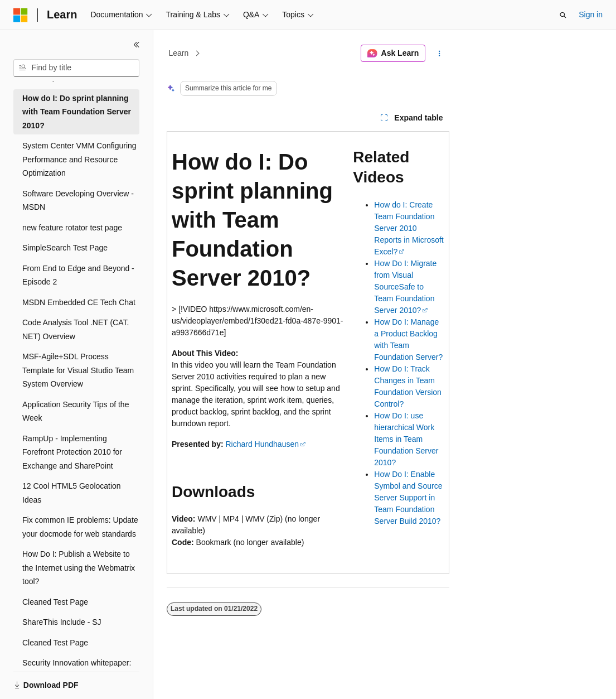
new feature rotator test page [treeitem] (72, 228)
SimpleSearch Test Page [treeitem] (65, 248)
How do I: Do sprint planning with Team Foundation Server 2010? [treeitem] (77, 112)
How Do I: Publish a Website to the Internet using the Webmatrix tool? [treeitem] (79, 568)
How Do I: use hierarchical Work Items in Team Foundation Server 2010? (406, 439)
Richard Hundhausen (262, 444)
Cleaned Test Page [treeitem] (55, 602)
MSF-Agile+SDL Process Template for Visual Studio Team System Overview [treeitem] (78, 370)
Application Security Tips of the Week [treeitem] (76, 411)
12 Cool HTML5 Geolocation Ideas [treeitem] (72, 493)
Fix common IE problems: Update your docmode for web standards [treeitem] (80, 527)
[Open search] (563, 15)
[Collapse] (137, 45)
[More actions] (440, 54)
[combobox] (76, 68)
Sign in (591, 15)
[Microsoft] (21, 15)
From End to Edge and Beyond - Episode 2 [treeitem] (78, 275)
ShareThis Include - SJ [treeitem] (62, 622)
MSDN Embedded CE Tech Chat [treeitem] (79, 302)
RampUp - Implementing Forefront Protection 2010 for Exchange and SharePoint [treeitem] (72, 452)
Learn (179, 53)
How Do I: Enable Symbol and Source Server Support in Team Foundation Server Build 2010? (408, 498)
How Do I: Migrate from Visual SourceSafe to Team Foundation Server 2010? (405, 287)
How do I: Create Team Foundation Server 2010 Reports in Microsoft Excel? (409, 228)
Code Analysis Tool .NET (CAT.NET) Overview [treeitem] (76, 329)
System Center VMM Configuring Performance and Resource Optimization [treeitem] (79, 159)
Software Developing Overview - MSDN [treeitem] (78, 201)
